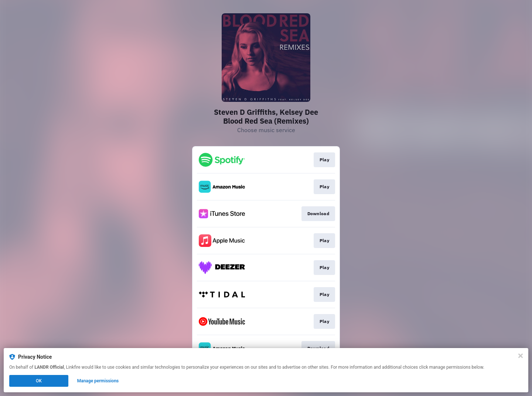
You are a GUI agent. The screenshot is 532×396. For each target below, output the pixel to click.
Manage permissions (98, 381)
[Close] (521, 356)
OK (39, 381)
